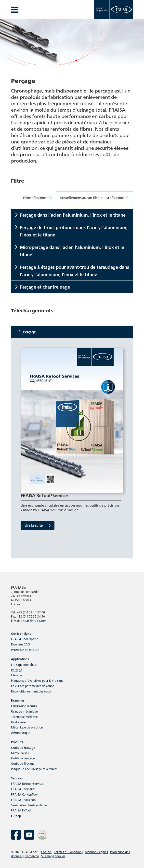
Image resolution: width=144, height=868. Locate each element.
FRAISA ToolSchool (24, 800)
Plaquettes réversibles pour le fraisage (37, 680)
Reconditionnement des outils (31, 691)
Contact (46, 852)
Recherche (32, 856)
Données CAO (20, 644)
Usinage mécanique (24, 711)
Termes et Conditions (68, 852)
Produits (17, 742)
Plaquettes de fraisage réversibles (34, 769)
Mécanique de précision (27, 727)
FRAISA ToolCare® (23, 789)
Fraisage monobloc (24, 664)
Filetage (17, 675)
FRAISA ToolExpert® (25, 639)
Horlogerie (18, 722)
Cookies (60, 856)
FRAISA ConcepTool (24, 794)
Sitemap (47, 856)
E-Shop (16, 816)
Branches (18, 700)
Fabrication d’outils (24, 706)
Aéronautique (21, 733)
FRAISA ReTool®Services (27, 783)
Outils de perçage (23, 758)
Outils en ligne (21, 633)
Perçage (17, 670)
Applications (20, 659)
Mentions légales (96, 852)
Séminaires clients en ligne (29, 805)
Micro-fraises (20, 753)
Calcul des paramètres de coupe (33, 686)
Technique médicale (24, 717)
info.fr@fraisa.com (34, 620)
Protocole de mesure (25, 650)
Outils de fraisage (23, 747)
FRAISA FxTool (21, 810)
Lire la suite (38, 525)
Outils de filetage (23, 763)
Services (17, 778)
